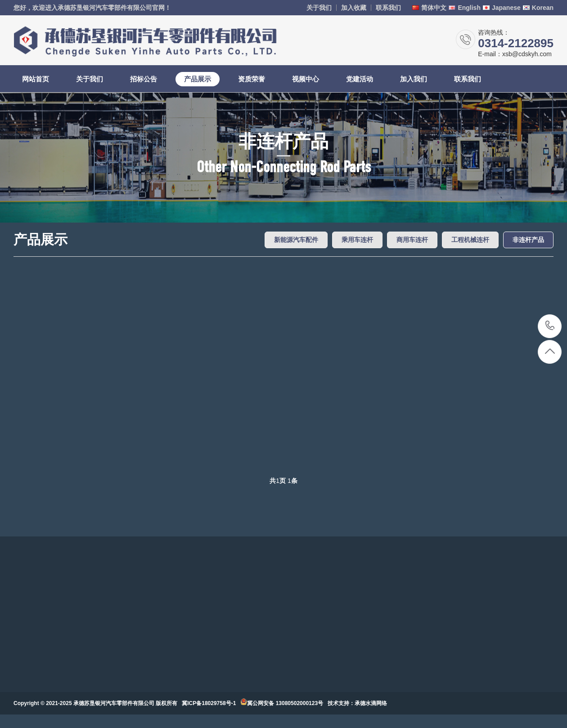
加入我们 (414, 79)
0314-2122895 (550, 326)
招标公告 (144, 79)
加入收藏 (354, 8)
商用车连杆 (412, 240)
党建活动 (360, 79)
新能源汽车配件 (296, 240)
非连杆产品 (528, 240)
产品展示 (198, 79)
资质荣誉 (252, 79)
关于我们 (319, 8)
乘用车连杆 (357, 240)
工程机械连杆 (470, 240)
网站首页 (36, 79)
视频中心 (306, 79)
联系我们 (388, 8)
